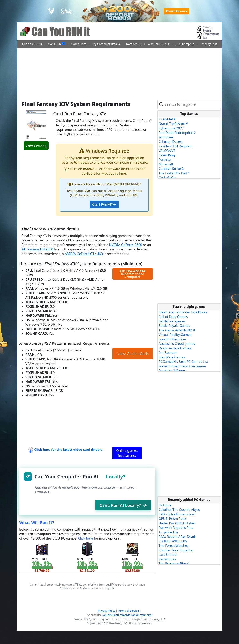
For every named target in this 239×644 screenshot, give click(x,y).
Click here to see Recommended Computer (133, 274)
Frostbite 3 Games (172, 371)
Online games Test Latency (127, 453)
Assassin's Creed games (177, 344)
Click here (85, 538)
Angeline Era (168, 532)
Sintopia (165, 505)
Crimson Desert (171, 142)
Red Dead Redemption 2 (177, 133)
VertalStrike (167, 559)
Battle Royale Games (174, 326)
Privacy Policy (107, 611)
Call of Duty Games (173, 317)
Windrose (166, 137)
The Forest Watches (174, 546)
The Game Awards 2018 (177, 330)
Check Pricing (36, 146)
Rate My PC (134, 44)
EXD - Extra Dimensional (177, 514)
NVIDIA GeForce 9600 (126, 245)
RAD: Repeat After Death (177, 537)
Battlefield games (172, 321)
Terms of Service (129, 611)
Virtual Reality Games (175, 335)
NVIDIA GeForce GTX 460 (84, 254)
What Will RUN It (158, 44)
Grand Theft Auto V (173, 124)
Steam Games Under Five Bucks (183, 312)
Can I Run (57, 44)
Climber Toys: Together (176, 550)
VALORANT (167, 151)
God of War (167, 178)
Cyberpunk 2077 (171, 128)
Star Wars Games (172, 357)
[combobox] (192, 104)
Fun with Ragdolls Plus (176, 528)
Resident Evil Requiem (176, 146)
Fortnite (165, 160)
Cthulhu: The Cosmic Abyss (179, 510)
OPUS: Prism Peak (172, 519)
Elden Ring (167, 155)
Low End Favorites (172, 339)
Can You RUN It (32, 44)
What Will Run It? (37, 522)
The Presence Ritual (174, 564)
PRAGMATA (167, 119)
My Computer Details (106, 44)
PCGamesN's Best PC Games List (183, 362)
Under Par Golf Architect (177, 523)
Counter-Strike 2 (171, 169)
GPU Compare (185, 44)
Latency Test (209, 44)
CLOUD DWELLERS (173, 541)
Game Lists (79, 44)
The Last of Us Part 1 (174, 173)
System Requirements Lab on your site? (127, 615)
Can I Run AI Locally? (123, 505)
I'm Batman (167, 353)
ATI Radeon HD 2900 (37, 249)
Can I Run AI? (104, 204)
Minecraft (166, 164)
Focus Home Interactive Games (183, 366)
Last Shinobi (168, 555)
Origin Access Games (175, 348)
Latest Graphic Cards (133, 354)
